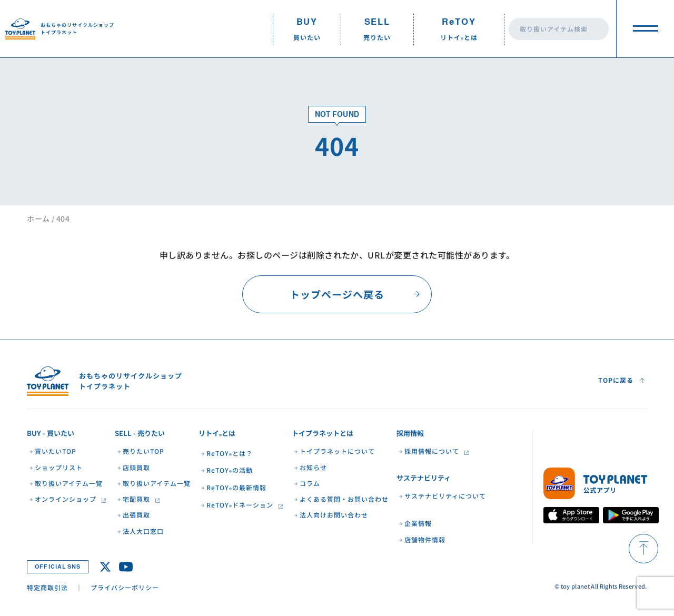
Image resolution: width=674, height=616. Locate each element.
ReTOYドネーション (240, 506)
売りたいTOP (143, 451)
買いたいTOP (56, 451)
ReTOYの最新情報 (236, 488)
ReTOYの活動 (230, 471)
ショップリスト (59, 468)
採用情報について (432, 451)
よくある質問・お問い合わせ (344, 499)
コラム (310, 483)
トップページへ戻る (337, 294)
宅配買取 (136, 499)
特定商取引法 (47, 587)
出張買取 (136, 515)
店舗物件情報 (425, 540)
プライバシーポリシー (125, 587)
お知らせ (313, 468)
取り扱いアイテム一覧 (69, 483)
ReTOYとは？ (230, 454)
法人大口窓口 (143, 531)
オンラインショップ (66, 499)
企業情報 (418, 523)
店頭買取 (136, 468)
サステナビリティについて (445, 496)
